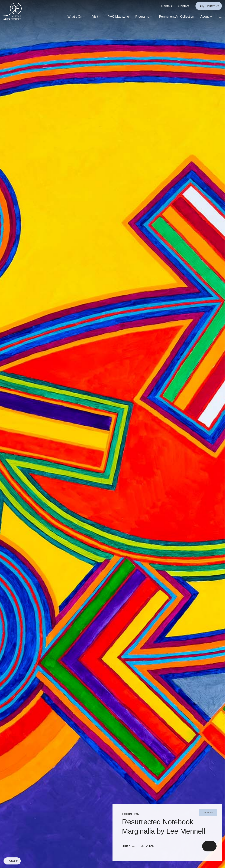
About (206, 17)
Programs (144, 17)
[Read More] (167, 833)
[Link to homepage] (12, 11)
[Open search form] (220, 17)
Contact (184, 6)
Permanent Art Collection (177, 17)
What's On (77, 17)
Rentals (167, 6)
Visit (97, 17)
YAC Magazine (119, 17)
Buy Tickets (209, 6)
